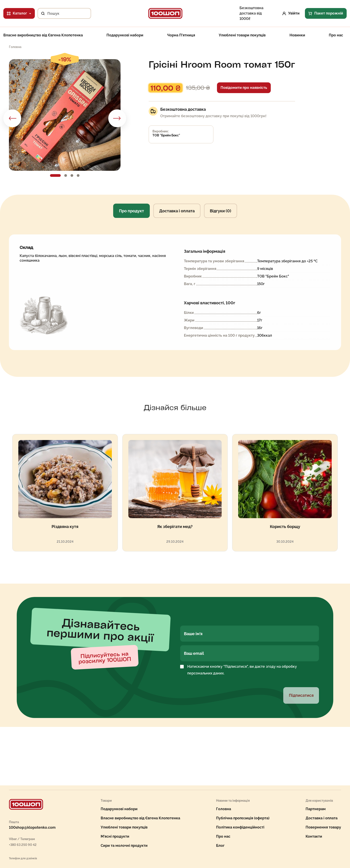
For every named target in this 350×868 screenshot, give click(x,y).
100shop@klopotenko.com (32, 828)
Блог (220, 846)
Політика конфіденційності (240, 827)
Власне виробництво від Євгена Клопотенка (43, 35)
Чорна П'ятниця (181, 35)
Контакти (314, 836)
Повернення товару (323, 827)
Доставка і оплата (177, 211)
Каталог (19, 13)
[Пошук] (41, 13)
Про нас (336, 35)
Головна (224, 809)
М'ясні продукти (115, 836)
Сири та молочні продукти (124, 846)
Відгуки (221, 211)
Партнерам (316, 809)
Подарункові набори (125, 35)
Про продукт (131, 211)
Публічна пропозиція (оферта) (243, 818)
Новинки (297, 35)
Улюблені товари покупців (242, 35)
